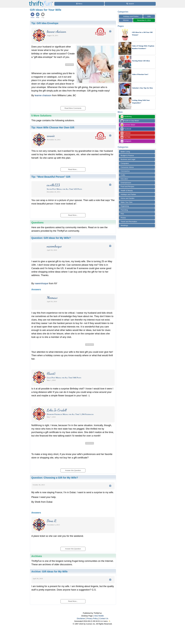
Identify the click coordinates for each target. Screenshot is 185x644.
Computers (125, 163)
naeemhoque (41, 283)
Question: (51, 238)
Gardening (126, 117)
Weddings (124, 225)
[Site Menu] (79, 4)
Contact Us (104, 618)
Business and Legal (128, 159)
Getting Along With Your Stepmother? (141, 102)
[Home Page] (41, 1)
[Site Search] (130, 4)
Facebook (126, 129)
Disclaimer (81, 618)
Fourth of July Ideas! (130, 121)
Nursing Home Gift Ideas (141, 61)
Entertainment (126, 183)
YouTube (125, 137)
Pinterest (126, 133)
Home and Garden (128, 198)
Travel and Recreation (129, 222)
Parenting (124, 210)
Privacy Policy (92, 618)
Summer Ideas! (128, 125)
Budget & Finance (127, 156)
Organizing (125, 206)
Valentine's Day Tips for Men (142, 88)
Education (124, 179)
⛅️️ (110, 621)
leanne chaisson (43, 95)
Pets (122, 214)
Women (126, 20)
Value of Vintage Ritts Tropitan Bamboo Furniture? (143, 47)
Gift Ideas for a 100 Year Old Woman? (142, 34)
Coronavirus (125, 171)
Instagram (126, 141)
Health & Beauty (127, 191)
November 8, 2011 (144, 20)
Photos (123, 218)
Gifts (149, 16)
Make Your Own (127, 202)
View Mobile (99, 616)
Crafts (123, 175)
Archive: (49, 572)
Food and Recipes (127, 187)
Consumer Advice (127, 167)
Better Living (125, 152)
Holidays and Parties (131, 16)
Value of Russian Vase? (140, 74)
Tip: (45, 23)
